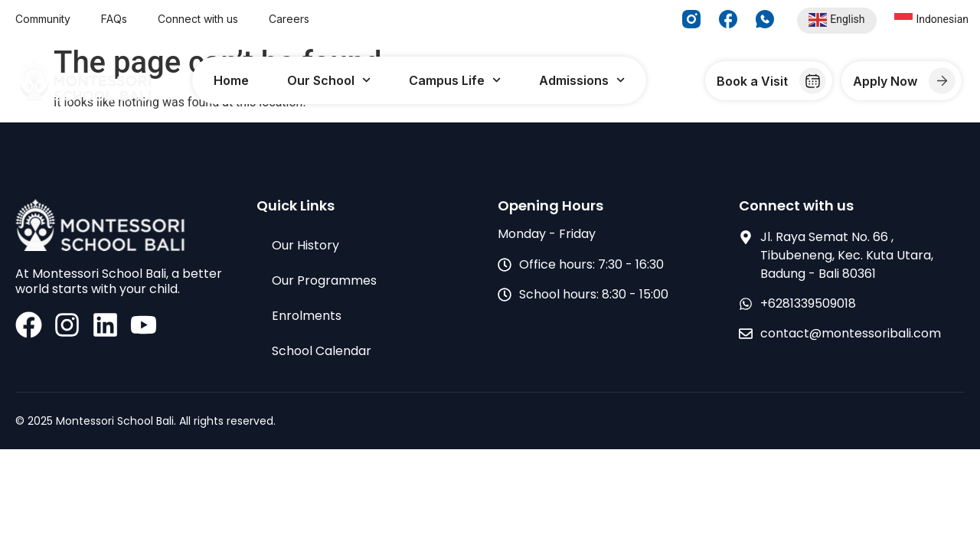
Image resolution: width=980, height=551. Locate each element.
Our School (329, 80)
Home (231, 80)
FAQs (114, 19)
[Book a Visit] (813, 81)
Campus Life (455, 80)
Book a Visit (752, 81)
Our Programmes (324, 280)
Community (43, 19)
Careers (289, 19)
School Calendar (322, 351)
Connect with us (198, 19)
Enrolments (307, 316)
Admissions (582, 80)
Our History (305, 245)
